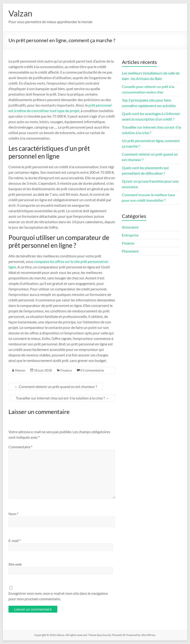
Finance (66, 370)
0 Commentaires (92, 370)
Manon (20, 370)
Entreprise (130, 235)
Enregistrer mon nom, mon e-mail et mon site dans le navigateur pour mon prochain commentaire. (58, 596)
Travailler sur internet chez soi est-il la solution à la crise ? (62, 398)
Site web (15, 564)
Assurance (130, 227)
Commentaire (20, 447)
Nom (13, 514)
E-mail (15, 541)
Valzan (20, 13)
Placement (130, 251)
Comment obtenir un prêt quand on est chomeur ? (56, 387)
